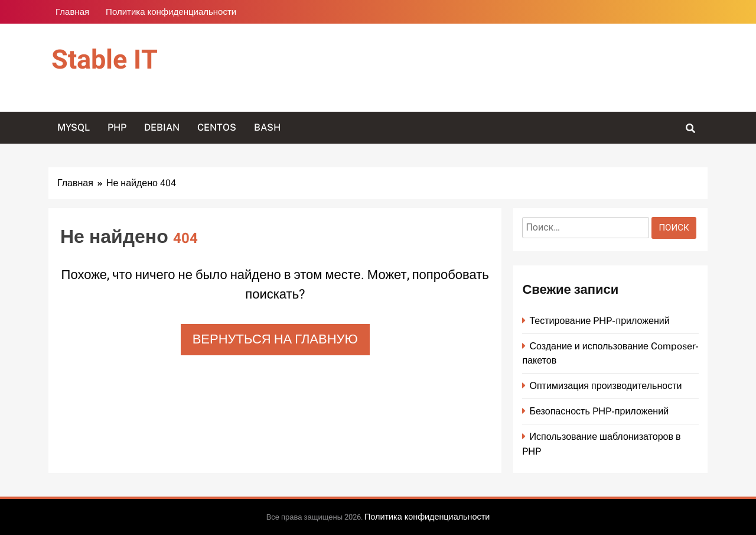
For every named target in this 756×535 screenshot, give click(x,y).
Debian (162, 127)
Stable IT (105, 60)
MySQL (74, 127)
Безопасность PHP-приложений (599, 411)
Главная (72, 12)
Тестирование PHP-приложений (599, 321)
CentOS (217, 127)
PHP (117, 127)
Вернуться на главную (275, 339)
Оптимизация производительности (605, 386)
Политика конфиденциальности (171, 12)
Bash (267, 127)
